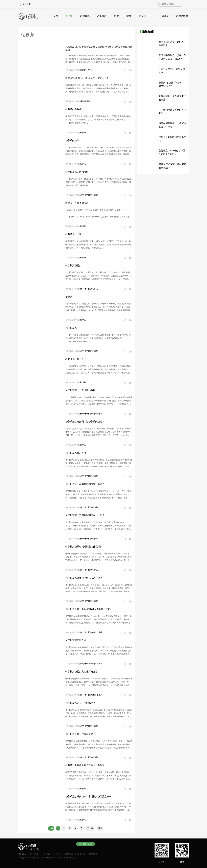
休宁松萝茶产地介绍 (76, 640)
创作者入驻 (86, 844)
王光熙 (89, 70)
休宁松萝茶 (71, 328)
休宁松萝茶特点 (73, 265)
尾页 (100, 828)
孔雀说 (69, 16)
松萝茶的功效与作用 (76, 109)
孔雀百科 (85, 16)
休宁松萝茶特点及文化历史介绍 (82, 672)
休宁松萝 (88, 195)
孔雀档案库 (182, 16)
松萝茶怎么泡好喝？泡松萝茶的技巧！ (85, 422)
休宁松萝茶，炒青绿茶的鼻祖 (80, 390)
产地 (82, 664)
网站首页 (27, 4)
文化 (94, 695)
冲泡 (82, 101)
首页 (56, 16)
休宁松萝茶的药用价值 (77, 172)
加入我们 (57, 854)
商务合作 (81, 854)
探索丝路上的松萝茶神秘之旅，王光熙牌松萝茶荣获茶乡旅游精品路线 (99, 48)
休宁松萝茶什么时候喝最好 (79, 734)
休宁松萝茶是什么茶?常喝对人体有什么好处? (88, 609)
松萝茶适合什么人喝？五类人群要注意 (85, 765)
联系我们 (46, 854)
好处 (94, 632)
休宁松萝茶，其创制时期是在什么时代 (85, 484)
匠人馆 (142, 16)
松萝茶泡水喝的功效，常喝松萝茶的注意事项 (88, 797)
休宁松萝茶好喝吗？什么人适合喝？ (84, 578)
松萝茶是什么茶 (73, 234)
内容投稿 (69, 854)
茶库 (129, 16)
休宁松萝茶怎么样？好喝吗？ (80, 703)
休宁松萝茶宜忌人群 (76, 453)
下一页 (90, 828)
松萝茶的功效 (72, 140)
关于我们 (34, 854)
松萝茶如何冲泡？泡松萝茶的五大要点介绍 (87, 78)
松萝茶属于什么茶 (75, 359)
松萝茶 (83, 70)
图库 (116, 16)
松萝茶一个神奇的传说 (77, 203)
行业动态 (102, 16)
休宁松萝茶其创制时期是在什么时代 (84, 547)
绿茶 (100, 414)
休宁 (82, 195)
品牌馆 (165, 16)
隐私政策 (93, 854)
